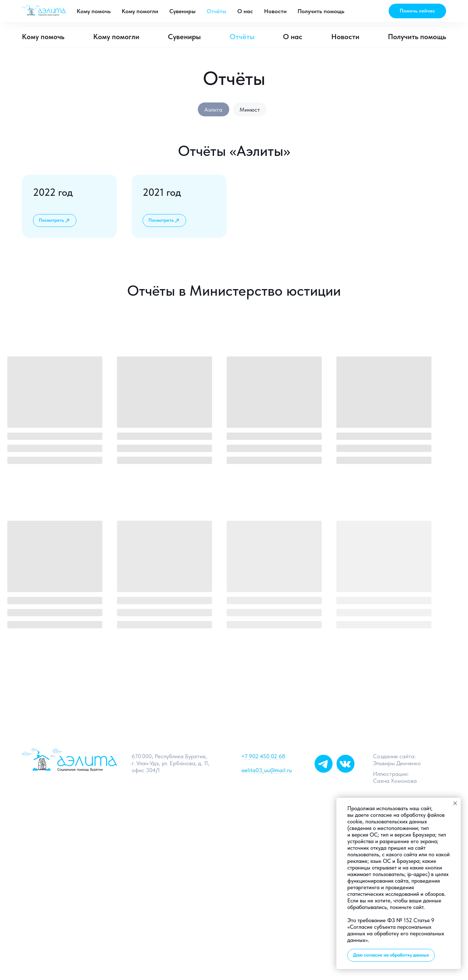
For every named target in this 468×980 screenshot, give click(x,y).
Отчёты (242, 37)
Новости (345, 37)
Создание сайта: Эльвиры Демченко (397, 760)
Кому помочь (43, 37)
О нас (293, 37)
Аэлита (213, 110)
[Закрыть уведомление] (455, 803)
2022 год (53, 192)
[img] (346, 764)
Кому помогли (116, 37)
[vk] (305, 13)
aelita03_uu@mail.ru (349, 13)
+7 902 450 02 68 (263, 757)
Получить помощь (417, 37)
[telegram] (289, 13)
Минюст (250, 110)
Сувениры (184, 37)
